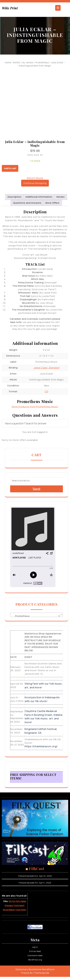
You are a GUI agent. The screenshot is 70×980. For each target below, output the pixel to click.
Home (8, 62)
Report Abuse (35, 178)
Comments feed (35, 956)
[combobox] (37, 615)
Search (37, 489)
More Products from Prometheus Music (35, 407)
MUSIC (17, 62)
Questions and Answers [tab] (27, 203)
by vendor (28, 62)
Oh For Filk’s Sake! (18, 901)
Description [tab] (15, 197)
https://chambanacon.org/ (41, 746)
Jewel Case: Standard (46, 368)
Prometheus (42, 62)
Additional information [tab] (39, 197)
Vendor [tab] (60, 197)
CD (46, 391)
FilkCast (37, 869)
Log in (35, 947)
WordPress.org (35, 960)
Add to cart (10, 168)
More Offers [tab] (52, 203)
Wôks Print (10, 8)
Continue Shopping (35, 183)
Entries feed (35, 951)
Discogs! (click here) (15, 906)
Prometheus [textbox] (36, 616)
